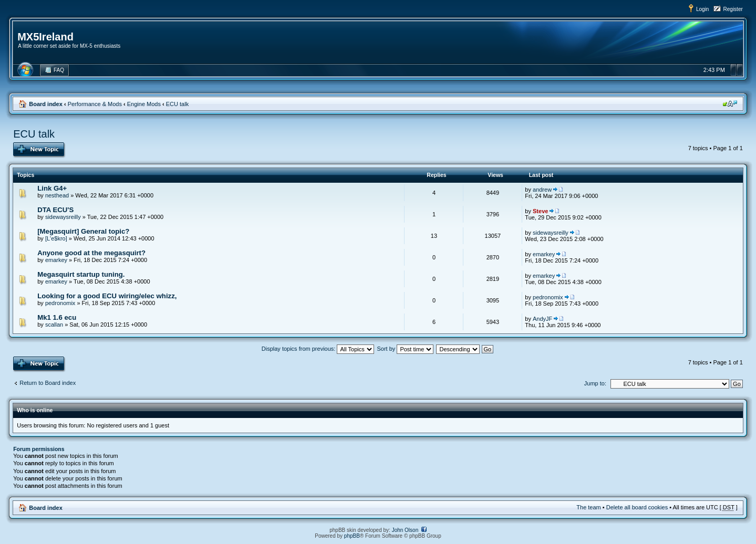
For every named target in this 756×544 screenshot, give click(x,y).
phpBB (352, 536)
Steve (540, 211)
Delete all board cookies (637, 507)
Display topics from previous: (318, 349)
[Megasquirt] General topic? (83, 231)
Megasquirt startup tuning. (81, 274)
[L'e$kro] (56, 238)
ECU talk (177, 104)
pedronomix (60, 303)
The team (588, 507)
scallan (54, 325)
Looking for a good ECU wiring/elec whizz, (107, 296)
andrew (542, 190)
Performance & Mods (95, 104)
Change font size (730, 103)
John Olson (405, 530)
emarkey (56, 260)
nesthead (57, 195)
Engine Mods (144, 104)
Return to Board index (48, 383)
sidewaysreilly (63, 217)
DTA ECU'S (55, 210)
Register (733, 9)
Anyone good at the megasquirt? (91, 253)
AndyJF (542, 319)
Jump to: (595, 383)
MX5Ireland (45, 37)
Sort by (406, 349)
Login (702, 9)
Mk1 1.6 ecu (57, 317)
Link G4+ (52, 188)
